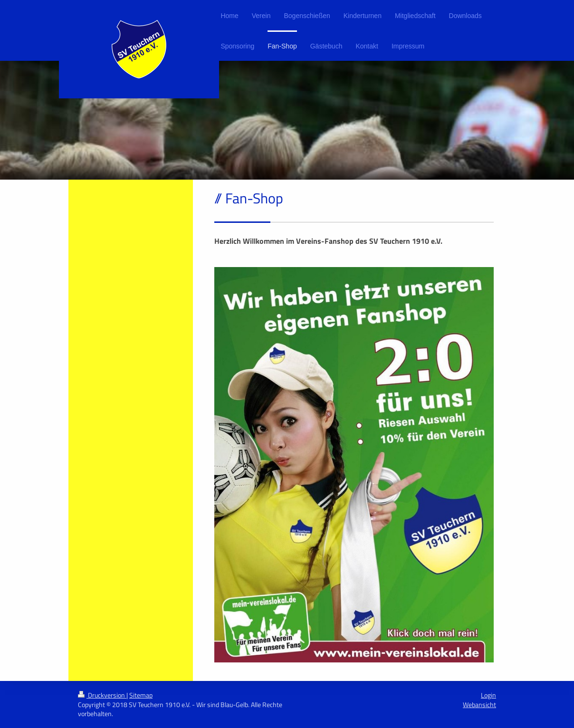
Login (488, 695)
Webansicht (479, 704)
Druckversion (102, 695)
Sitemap (141, 695)
